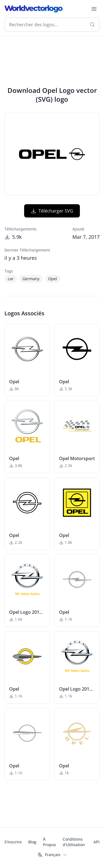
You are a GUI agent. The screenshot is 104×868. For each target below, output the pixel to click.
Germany (31, 279)
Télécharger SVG (52, 211)
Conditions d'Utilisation (74, 842)
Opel (53, 279)
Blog (32, 842)
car (11, 279)
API (97, 842)
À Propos (50, 842)
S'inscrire (13, 842)
